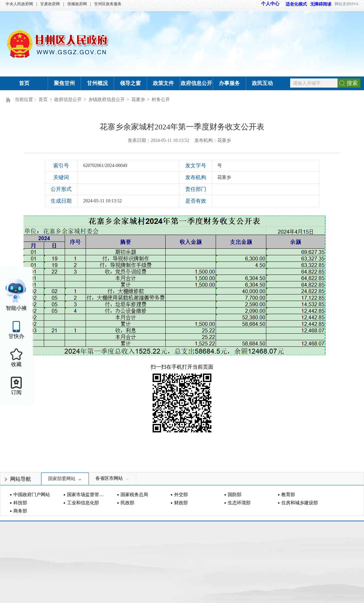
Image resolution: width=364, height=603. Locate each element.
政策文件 (163, 83)
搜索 (352, 83)
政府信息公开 (196, 83)
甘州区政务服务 (108, 4)
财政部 (181, 503)
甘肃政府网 (50, 4)
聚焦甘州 (64, 83)
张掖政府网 (77, 4)
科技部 (20, 503)
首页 (24, 83)
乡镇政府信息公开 (107, 100)
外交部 (181, 495)
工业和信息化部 (83, 503)
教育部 (288, 495)
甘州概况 (97, 83)
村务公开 (161, 100)
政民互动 (262, 83)
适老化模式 (293, 4)
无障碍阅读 (321, 4)
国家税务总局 (134, 495)
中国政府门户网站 (32, 495)
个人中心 (270, 4)
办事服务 (229, 83)
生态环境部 (239, 503)
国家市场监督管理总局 (86, 495)
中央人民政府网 (19, 4)
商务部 (20, 511)
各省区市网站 (112, 478)
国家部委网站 (65, 479)
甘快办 (16, 336)
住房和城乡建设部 (300, 503)
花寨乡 (138, 100)
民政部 (127, 503)
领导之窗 (130, 83)
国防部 (235, 495)
